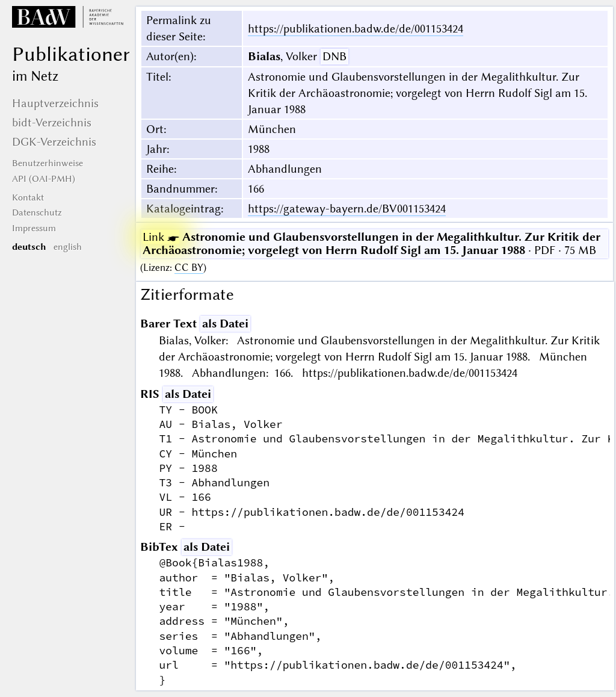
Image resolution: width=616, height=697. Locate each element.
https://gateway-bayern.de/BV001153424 (347, 209)
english (68, 247)
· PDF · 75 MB (371, 243)
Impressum (34, 228)
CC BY (189, 268)
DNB (334, 56)
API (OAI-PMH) (44, 179)
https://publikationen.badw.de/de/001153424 (356, 29)
